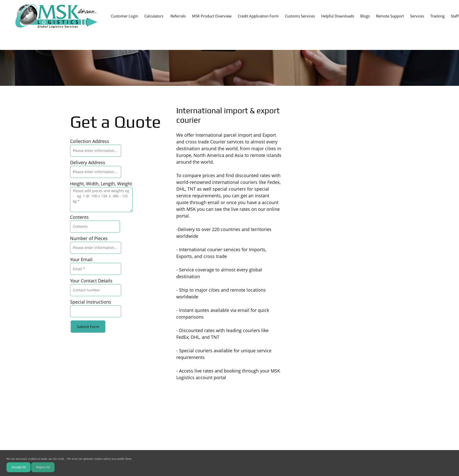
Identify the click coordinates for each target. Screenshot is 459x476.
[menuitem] (125, 16)
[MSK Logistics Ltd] (56, 16)
